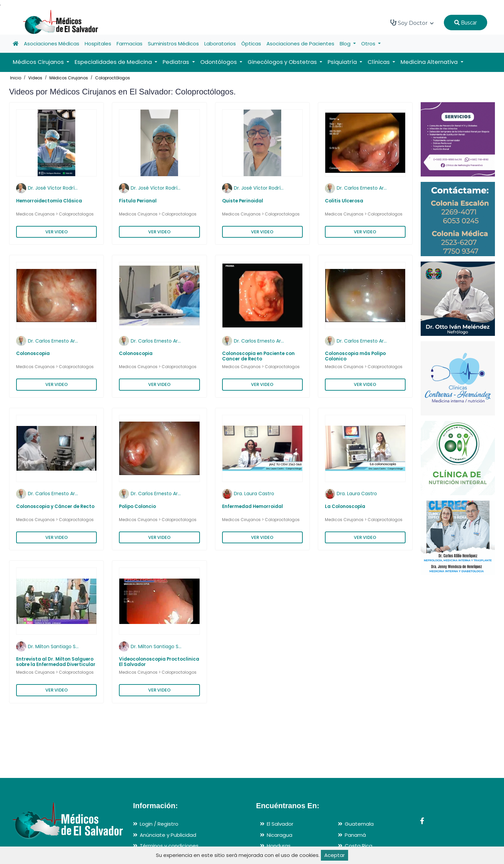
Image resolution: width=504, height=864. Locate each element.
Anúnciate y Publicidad (168, 835)
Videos (35, 78)
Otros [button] (369, 44)
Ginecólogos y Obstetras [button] (283, 62)
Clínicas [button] (379, 62)
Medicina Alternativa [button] (430, 62)
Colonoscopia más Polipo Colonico (355, 356)
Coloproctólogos (113, 78)
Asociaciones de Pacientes (300, 44)
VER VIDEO (57, 232)
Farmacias (130, 44)
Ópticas (251, 44)
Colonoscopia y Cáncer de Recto (55, 506)
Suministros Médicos (173, 44)
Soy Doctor (412, 23)
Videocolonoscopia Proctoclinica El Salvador (159, 662)
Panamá (355, 835)
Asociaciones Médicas (52, 44)
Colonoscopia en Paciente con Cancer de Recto (258, 356)
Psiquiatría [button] (343, 62)
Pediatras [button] (177, 62)
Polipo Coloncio (137, 506)
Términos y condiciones (169, 846)
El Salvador (280, 824)
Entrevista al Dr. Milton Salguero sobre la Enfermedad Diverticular (56, 662)
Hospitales (98, 44)
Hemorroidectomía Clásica (49, 201)
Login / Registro (159, 824)
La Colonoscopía (345, 506)
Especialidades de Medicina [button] (114, 62)
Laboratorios (220, 44)
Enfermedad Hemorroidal (253, 506)
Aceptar (334, 855)
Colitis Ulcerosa (344, 201)
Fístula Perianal (138, 201)
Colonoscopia (33, 354)
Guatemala (359, 824)
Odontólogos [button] (219, 62)
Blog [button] (346, 44)
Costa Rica (359, 846)
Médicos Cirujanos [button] (39, 62)
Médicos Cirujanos (69, 78)
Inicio (16, 78)
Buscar (466, 23)
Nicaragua (280, 835)
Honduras (279, 846)
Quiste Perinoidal (243, 201)
